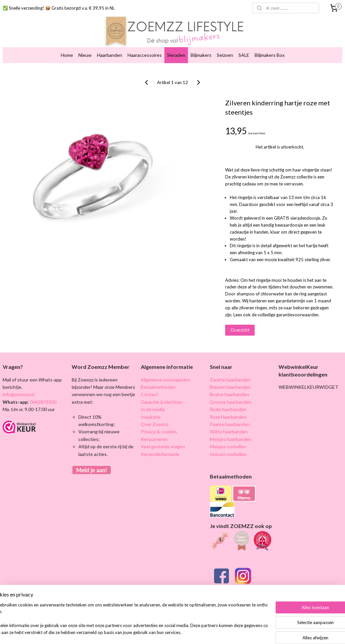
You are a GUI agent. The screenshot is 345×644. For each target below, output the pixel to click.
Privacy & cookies (159, 431)
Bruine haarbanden (229, 394)
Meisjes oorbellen (228, 446)
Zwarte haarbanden (230, 380)
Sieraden (176, 55)
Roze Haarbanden (228, 417)
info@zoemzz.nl (18, 394)
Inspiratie (151, 417)
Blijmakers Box (270, 55)
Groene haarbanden (231, 402)
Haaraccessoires (145, 55)
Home (67, 55)
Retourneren (154, 439)
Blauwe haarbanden (230, 387)
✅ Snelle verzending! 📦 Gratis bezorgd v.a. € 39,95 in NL (59, 8)
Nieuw (85, 55)
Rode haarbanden (228, 409)
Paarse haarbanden (230, 424)
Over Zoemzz (155, 424)
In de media (153, 409)
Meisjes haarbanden (231, 439)
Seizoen (225, 55)
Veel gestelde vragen (163, 446)
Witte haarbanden (229, 431)
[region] (129, 619)
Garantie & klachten (162, 402)
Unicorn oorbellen (228, 454)
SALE (244, 55)
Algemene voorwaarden (166, 380)
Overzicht (240, 330)
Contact (149, 394)
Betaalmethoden (158, 387)
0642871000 (43, 402)
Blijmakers (201, 55)
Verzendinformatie (160, 454)
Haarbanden (110, 55)
